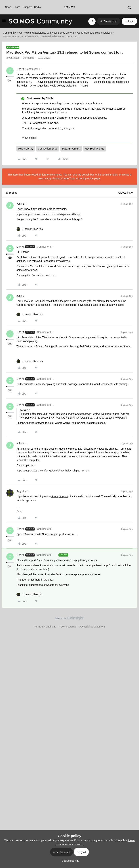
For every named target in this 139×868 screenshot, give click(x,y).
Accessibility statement (92, 627)
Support (27, 7)
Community (9, 33)
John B (20, 204)
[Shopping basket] (129, 7)
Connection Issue (48, 149)
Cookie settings (68, 627)
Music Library (26, 149)
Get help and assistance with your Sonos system (47, 33)
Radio (38, 7)
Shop (8, 7)
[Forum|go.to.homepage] (41, 21)
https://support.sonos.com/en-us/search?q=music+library (48, 214)
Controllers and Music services (95, 33)
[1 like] (30, 229)
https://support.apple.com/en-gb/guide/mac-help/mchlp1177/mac (53, 471)
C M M (20, 69)
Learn (17, 7)
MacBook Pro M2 (94, 149)
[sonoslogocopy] (69, 7)
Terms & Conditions (45, 627)
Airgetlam (22, 491)
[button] (4, 22)
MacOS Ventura (71, 149)
